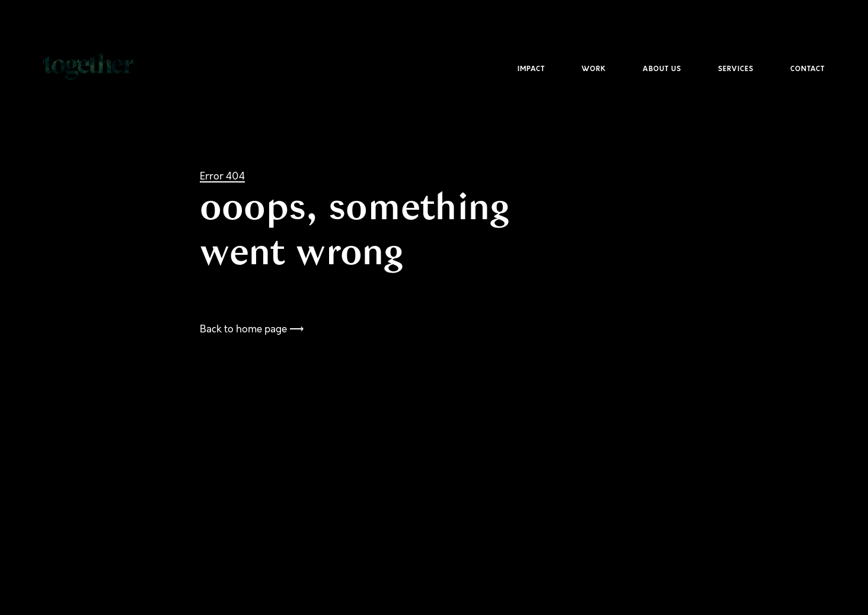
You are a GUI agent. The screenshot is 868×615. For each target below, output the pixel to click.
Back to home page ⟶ (252, 329)
